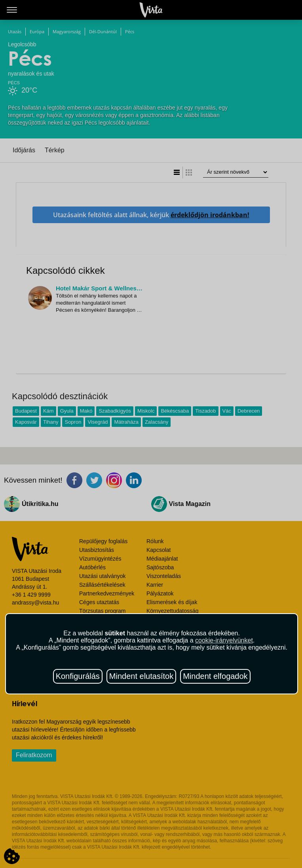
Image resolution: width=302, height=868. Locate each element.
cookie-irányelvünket (224, 640)
